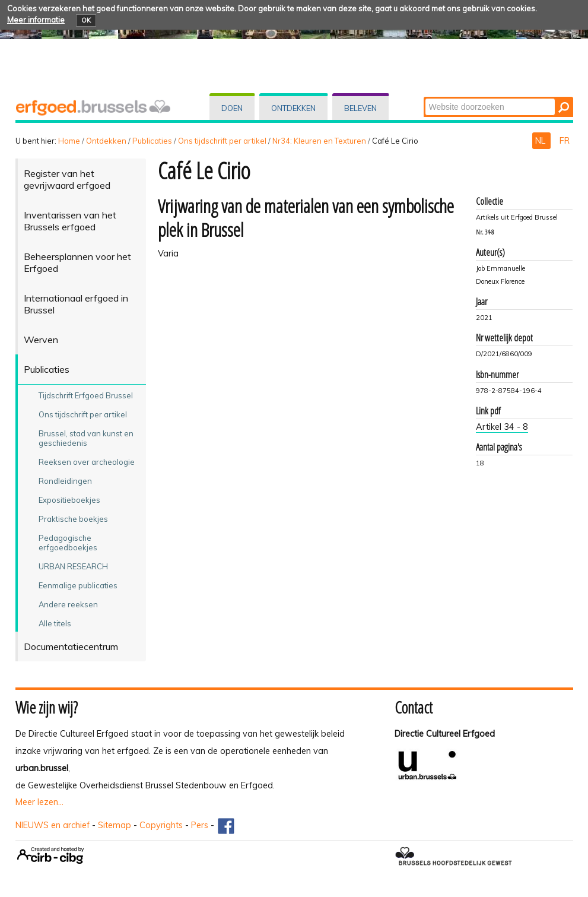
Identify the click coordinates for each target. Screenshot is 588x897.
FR (565, 141)
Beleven (360, 108)
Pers (200, 825)
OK (86, 20)
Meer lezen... (39, 802)
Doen (232, 108)
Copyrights (161, 825)
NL (541, 141)
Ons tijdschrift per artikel (222, 141)
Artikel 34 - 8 (502, 427)
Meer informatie (36, 20)
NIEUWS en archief (53, 825)
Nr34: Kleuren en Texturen (319, 141)
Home (69, 141)
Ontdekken (293, 108)
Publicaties (152, 141)
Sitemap (115, 825)
